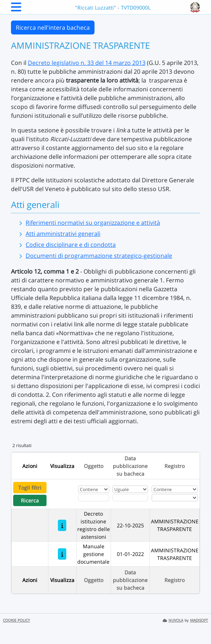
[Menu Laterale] (16, 9)
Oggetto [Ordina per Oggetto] (94, 466)
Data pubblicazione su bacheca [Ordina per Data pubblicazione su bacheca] (130, 466)
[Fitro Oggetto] (94, 498)
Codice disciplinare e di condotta (71, 245)
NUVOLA (173, 620)
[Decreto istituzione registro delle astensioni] (62, 525)
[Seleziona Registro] (175, 498)
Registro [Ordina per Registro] (175, 466)
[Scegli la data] (130, 498)
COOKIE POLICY (16, 620)
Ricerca (30, 500)
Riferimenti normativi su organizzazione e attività (93, 223)
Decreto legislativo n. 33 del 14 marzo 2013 (87, 63)
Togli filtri (30, 488)
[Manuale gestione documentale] (62, 554)
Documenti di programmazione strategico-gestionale (99, 256)
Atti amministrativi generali (63, 234)
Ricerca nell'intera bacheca (53, 28)
